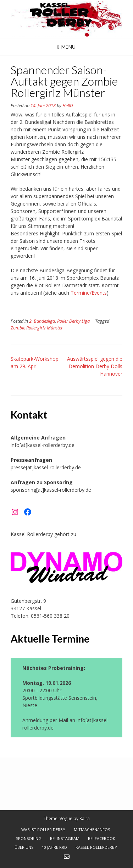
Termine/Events (89, 293)
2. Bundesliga (42, 321)
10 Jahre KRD (54, 847)
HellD (68, 106)
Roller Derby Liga (73, 321)
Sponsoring (29, 838)
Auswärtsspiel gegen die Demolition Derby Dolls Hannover (95, 366)
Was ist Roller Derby (43, 829)
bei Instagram (65, 838)
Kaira (85, 818)
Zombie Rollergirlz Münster (37, 328)
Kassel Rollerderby (96, 847)
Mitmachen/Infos (92, 829)
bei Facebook (102, 838)
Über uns (24, 847)
